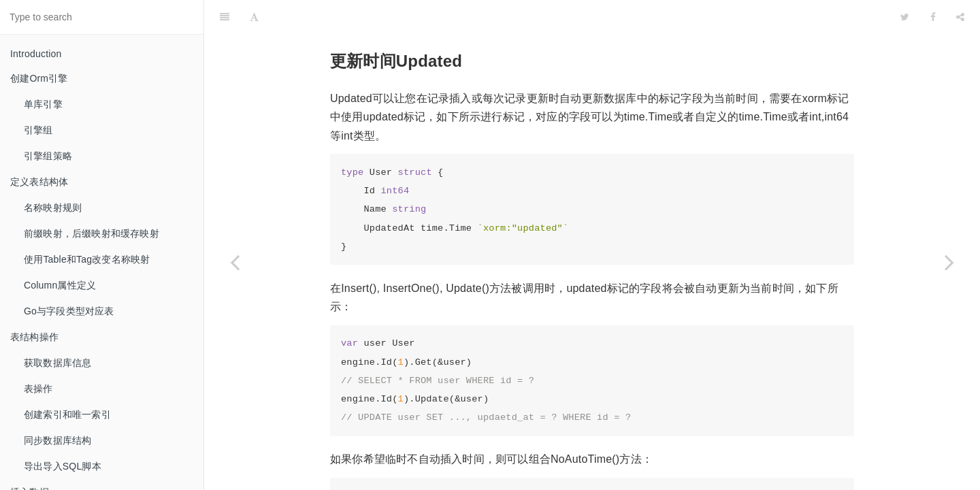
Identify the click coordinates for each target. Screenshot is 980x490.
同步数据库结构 (58, 440)
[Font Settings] (254, 17)
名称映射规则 (53, 208)
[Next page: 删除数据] (949, 262)
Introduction (36, 54)
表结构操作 (34, 337)
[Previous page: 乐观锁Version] (235, 262)
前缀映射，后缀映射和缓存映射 (92, 233)
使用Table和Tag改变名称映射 (87, 259)
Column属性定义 (60, 285)
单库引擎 (43, 104)
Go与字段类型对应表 (69, 311)
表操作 (38, 389)
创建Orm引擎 (39, 78)
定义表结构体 (39, 182)
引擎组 (38, 130)
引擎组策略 (48, 156)
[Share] (960, 17)
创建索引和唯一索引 (67, 414)
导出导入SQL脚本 (63, 466)
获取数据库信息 (58, 363)
